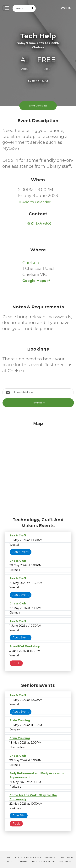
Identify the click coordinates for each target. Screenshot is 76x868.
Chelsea (31, 263)
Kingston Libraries (66, 859)
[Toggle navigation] (6, 8)
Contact (10, 861)
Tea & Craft (18, 535)
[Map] (38, 468)
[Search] (21, 8)
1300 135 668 (38, 224)
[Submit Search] (32, 8)
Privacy (50, 857)
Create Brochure (43, 861)
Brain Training (20, 720)
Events (66, 8)
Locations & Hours (28, 857)
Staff (23, 861)
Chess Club (18, 561)
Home (8, 857)
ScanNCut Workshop (25, 646)
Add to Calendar (34, 202)
